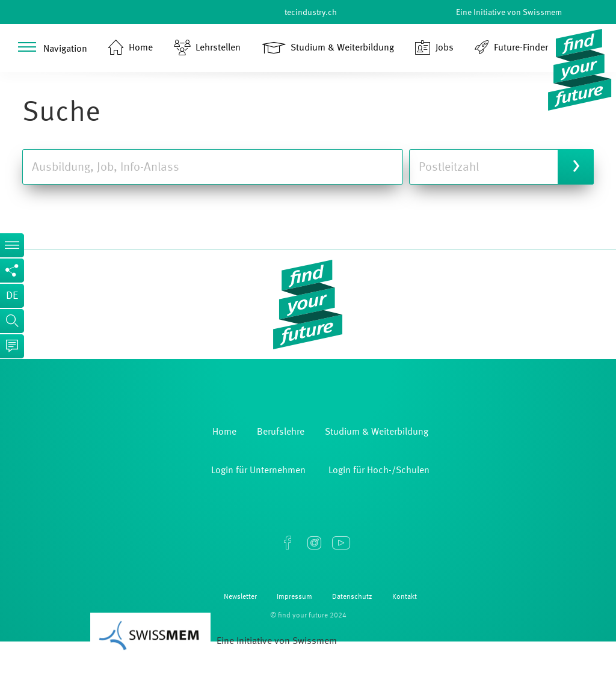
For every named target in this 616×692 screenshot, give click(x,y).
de (12, 296)
